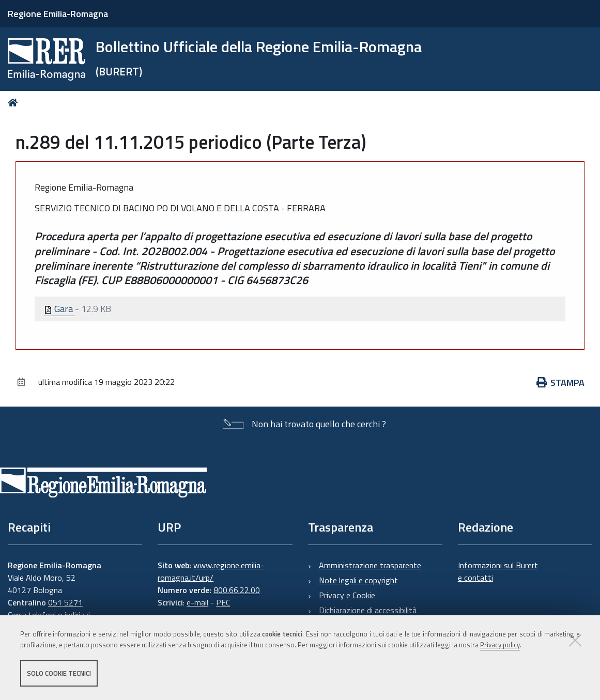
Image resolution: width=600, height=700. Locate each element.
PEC (223, 602)
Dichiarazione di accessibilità (368, 610)
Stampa (561, 383)
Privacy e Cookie (347, 595)
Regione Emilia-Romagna (58, 14)
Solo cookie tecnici (59, 673)
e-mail (197, 602)
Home (15, 103)
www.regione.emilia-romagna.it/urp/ (211, 571)
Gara (59, 309)
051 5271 (65, 602)
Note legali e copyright (358, 580)
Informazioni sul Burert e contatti (498, 571)
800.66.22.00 (237, 590)
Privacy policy (500, 645)
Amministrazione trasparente (370, 565)
